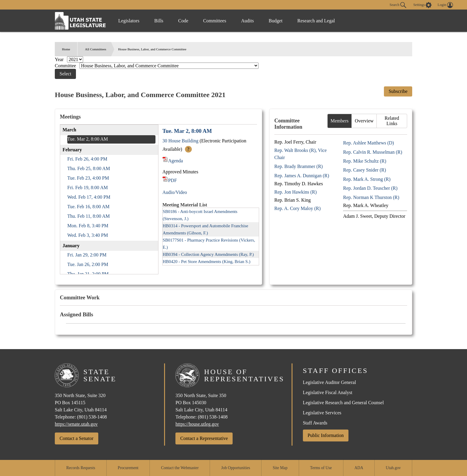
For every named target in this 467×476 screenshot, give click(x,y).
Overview (364, 121)
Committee (66, 66)
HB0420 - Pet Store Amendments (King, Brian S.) (206, 262)
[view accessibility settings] (423, 5)
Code (183, 21)
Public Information (326, 435)
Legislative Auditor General (330, 382)
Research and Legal (316, 21)
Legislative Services (322, 413)
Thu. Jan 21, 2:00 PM (88, 274)
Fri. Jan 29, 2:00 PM (87, 255)
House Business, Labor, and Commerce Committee (152, 49)
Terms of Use (321, 468)
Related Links (392, 121)
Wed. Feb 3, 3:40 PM (88, 235)
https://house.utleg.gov (197, 424)
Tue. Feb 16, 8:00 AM (88, 207)
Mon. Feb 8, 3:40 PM (88, 226)
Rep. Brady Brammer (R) (299, 166)
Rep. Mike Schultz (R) (365, 161)
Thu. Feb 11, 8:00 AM (89, 216)
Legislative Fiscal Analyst (328, 392)
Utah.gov (393, 468)
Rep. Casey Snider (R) (365, 170)
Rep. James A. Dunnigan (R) (302, 176)
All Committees (95, 49)
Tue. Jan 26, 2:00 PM (88, 264)
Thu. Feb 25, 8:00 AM (89, 168)
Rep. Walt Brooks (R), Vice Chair (301, 154)
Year (60, 59)
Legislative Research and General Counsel (343, 403)
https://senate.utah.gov (76, 424)
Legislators (129, 21)
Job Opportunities (236, 468)
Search (398, 5)
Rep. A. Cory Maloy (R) (298, 208)
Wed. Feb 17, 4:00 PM (89, 197)
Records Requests (81, 468)
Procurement (128, 468)
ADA (359, 468)
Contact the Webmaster (180, 468)
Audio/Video (175, 192)
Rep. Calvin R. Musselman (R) (373, 152)
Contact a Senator (77, 438)
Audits (247, 21)
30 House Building (180, 141)
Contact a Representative (204, 438)
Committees (215, 21)
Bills (159, 21)
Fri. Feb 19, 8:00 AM (88, 188)
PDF (170, 180)
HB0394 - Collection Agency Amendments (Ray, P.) (208, 254)
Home (66, 49)
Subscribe (398, 91)
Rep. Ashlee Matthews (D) (369, 143)
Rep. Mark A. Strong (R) (367, 179)
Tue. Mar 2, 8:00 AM (88, 139)
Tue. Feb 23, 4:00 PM (88, 178)
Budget (275, 21)
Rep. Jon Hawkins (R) (295, 192)
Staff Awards (315, 423)
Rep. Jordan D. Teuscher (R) (370, 188)
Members (340, 121)
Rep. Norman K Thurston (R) (371, 197)
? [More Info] (188, 149)
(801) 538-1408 (92, 417)
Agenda (173, 161)
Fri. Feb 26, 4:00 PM (87, 159)
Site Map (280, 468)
